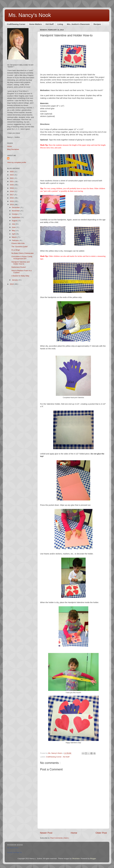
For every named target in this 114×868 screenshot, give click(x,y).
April (14, 234)
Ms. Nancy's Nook (30, 15)
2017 (12, 195)
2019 (12, 188)
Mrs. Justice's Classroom (78, 24)
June (14, 227)
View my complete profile (17, 162)
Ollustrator (76, 859)
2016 (12, 198)
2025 (12, 172)
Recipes (97, 24)
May (14, 231)
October (15, 214)
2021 (12, 181)
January (15, 280)
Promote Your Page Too (15, 852)
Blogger (93, 859)
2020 (12, 185)
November (16, 211)
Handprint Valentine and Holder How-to (21, 263)
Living (60, 24)
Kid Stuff (50, 24)
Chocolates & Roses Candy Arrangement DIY (22, 257)
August (15, 221)
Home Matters (35, 24)
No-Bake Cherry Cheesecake (23, 253)
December (16, 207)
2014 (12, 205)
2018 (12, 191)
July (14, 224)
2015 (12, 201)
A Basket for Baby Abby (20, 276)
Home (74, 833)
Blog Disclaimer (13, 149)
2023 (12, 175)
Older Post (101, 833)
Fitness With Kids (18, 243)
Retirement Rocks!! (19, 267)
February (16, 240)
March (14, 237)
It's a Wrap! (16, 250)
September (16, 217)
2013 (12, 284)
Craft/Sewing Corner (16, 24)
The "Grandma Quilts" (20, 247)
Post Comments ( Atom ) (60, 838)
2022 (12, 178)
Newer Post (46, 833)
